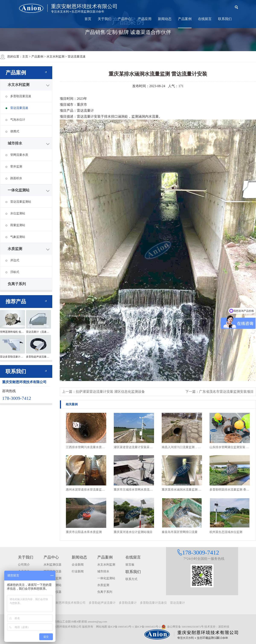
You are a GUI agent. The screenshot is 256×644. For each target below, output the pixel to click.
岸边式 (12, 260)
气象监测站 (15, 237)
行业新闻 (78, 571)
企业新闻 (78, 565)
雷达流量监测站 (18, 202)
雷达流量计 (177, 603)
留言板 (130, 565)
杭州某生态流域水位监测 (226, 532)
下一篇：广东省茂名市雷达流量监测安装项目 (220, 392)
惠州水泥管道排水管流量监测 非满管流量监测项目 (86, 490)
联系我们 (225, 19)
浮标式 (12, 272)
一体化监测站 (19, 190)
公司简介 (24, 565)
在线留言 (205, 19)
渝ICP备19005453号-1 (121, 627)
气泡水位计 (15, 120)
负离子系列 (17, 284)
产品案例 (185, 19)
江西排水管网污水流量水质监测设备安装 (86, 447)
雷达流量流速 (17, 108)
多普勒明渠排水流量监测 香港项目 (230, 490)
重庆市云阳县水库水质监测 (84, 532)
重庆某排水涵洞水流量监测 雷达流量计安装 (182, 490)
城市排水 (15, 143)
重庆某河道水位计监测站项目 (133, 532)
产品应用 (145, 19)
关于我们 (105, 19)
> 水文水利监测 (55, 57)
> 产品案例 (37, 57)
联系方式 (131, 579)
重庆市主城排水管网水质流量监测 (134, 490)
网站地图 (102, 627)
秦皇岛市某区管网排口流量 (180, 532)
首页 (88, 19)
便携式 (12, 131)
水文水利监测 (19, 85)
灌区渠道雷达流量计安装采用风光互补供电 (134, 447)
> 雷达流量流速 (75, 57)
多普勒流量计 (128, 603)
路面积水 (14, 178)
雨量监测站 (15, 225)
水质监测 (15, 249)
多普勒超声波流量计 (102, 603)
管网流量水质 (17, 155)
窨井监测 (14, 167)
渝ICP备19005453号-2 (148, 627)
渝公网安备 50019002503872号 (183, 627)
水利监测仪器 (52, 565)
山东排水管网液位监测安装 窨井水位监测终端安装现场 (230, 447)
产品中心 (125, 19)
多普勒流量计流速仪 (153, 603)
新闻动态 (165, 19)
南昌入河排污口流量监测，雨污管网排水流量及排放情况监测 (182, 447)
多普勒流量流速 (18, 96)
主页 (25, 57)
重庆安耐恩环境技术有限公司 (66, 603)
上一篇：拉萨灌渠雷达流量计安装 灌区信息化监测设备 (103, 392)
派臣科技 (224, 627)
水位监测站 (15, 213)
